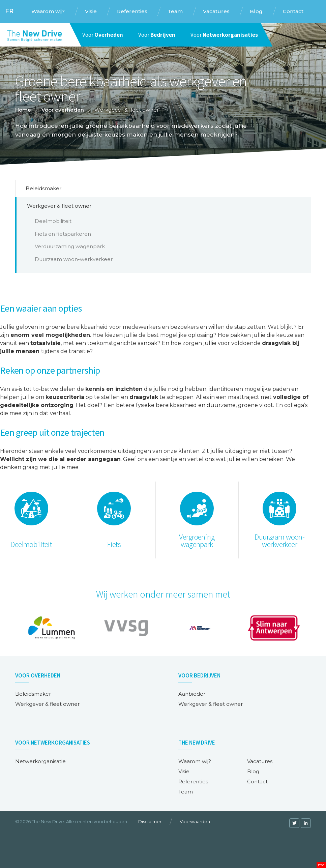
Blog (253, 771)
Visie (184, 771)
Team (186, 792)
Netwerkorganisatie (40, 761)
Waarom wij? (195, 761)
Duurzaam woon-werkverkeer (74, 259)
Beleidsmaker (43, 188)
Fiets (114, 544)
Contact (257, 782)
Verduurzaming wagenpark (70, 246)
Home (23, 110)
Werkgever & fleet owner (59, 206)
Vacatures (260, 761)
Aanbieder (192, 694)
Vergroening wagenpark (197, 541)
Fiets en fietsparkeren (63, 234)
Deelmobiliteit (53, 221)
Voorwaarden (195, 821)
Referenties (193, 782)
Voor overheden (63, 110)
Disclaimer (150, 821)
